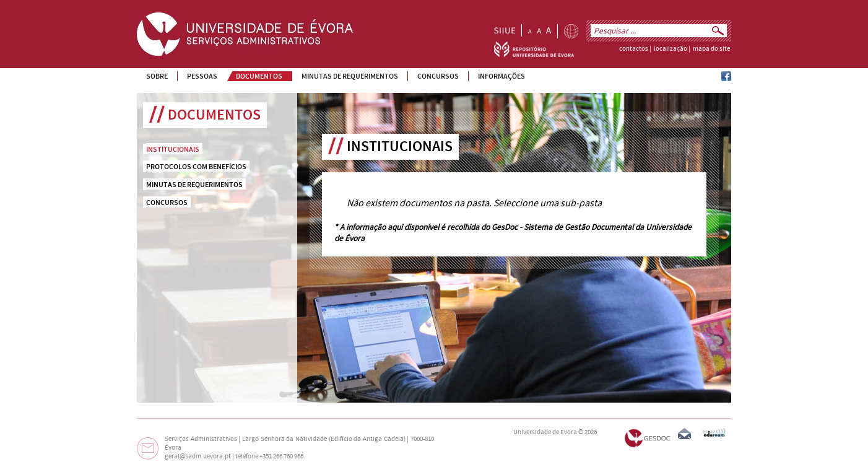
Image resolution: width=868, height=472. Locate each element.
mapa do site (711, 49)
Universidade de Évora (545, 432)
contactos (634, 49)
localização (671, 49)
